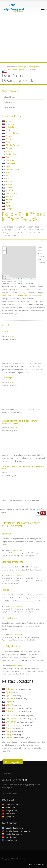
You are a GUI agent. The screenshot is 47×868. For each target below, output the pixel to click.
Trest (8, 172)
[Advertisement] (23, 39)
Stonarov (10, 124)
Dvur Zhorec (12, 194)
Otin (8, 142)
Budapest (10, 160)
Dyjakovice (19, 711)
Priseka (9, 136)
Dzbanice (18, 689)
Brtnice (9, 148)
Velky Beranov (12, 169)
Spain (9, 837)
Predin (9, 139)
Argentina (13, 828)
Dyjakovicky (19, 708)
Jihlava (9, 187)
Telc (8, 175)
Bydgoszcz (11, 206)
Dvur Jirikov (20, 722)
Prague (9, 181)
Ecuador (12, 834)
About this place (10, 97)
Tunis (9, 814)
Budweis (10, 197)
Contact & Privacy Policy (36, 864)
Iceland (9, 840)
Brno (8, 203)
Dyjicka (13, 702)
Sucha (9, 178)
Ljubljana (10, 209)
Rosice (9, 130)
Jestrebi (9, 190)
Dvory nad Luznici (19, 725)
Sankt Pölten (12, 154)
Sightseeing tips (10, 102)
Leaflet (13, 279)
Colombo (11, 805)
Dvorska (18, 738)
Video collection (10, 107)
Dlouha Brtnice (13, 145)
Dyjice (14, 705)
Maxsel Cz (13, 473)
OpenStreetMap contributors (26, 279)
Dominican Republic (16, 831)
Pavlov (9, 184)
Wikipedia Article (17, 550)
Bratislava (10, 163)
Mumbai (9, 808)
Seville (8, 817)
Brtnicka (10, 200)
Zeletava (10, 166)
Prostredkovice (13, 133)
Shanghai (9, 811)
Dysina (14, 692)
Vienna (9, 151)
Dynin (14, 695)
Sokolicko (10, 127)
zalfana (12, 336)
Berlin (9, 157)
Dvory (15, 728)
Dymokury (17, 699)
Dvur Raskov (20, 716)
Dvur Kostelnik (21, 719)
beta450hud (14, 428)
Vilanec (9, 121)
